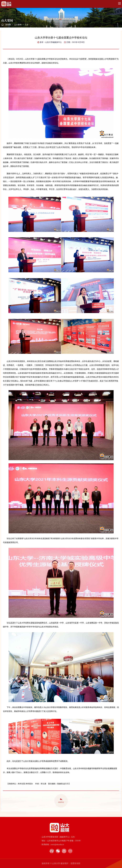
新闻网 (8, 25)
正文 (27, 25)
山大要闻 (18, 25)
